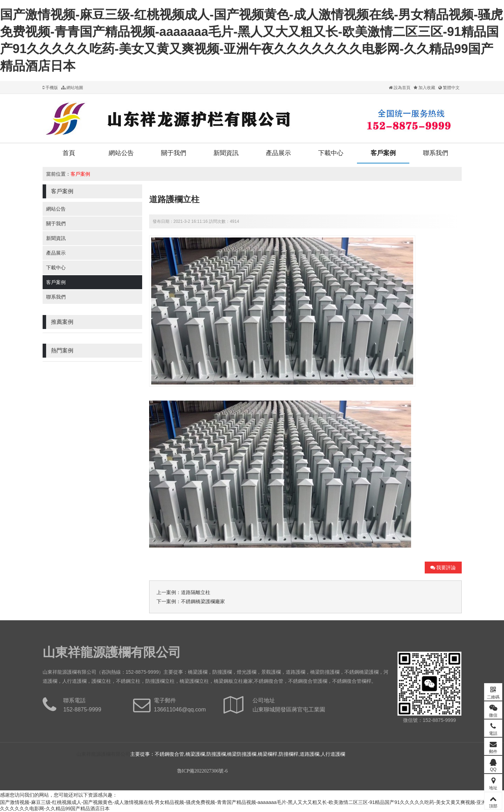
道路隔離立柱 (196, 592)
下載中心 (331, 153)
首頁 (69, 153)
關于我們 (174, 153)
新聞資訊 (226, 153)
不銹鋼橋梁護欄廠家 (203, 601)
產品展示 (278, 153)
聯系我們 (436, 153)
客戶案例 (383, 153)
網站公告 (121, 153)
